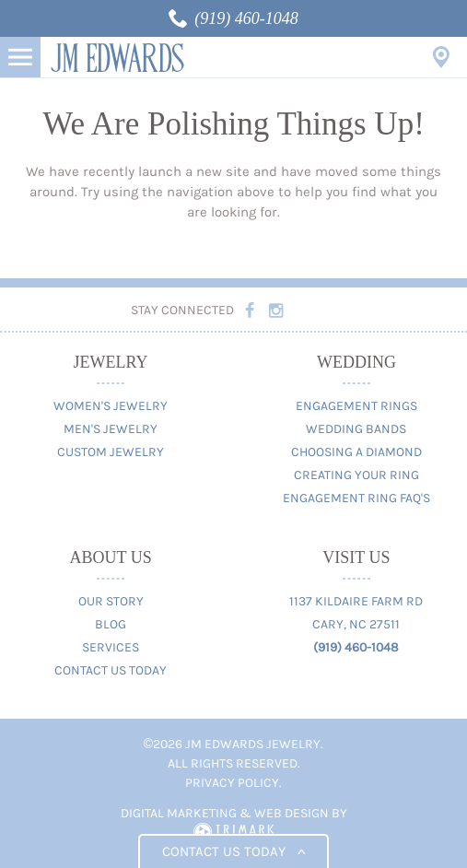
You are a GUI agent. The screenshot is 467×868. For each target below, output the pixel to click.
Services (111, 647)
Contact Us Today (111, 670)
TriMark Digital (233, 832)
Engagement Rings (356, 406)
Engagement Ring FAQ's (356, 498)
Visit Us (441, 57)
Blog (111, 624)
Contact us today (233, 851)
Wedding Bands (356, 429)
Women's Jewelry (111, 406)
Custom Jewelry (111, 452)
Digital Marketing (179, 813)
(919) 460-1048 (246, 18)
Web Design (292, 813)
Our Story (111, 601)
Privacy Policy (232, 783)
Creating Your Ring (356, 475)
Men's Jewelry (111, 429)
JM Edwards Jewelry (117, 57)
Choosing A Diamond (356, 452)
